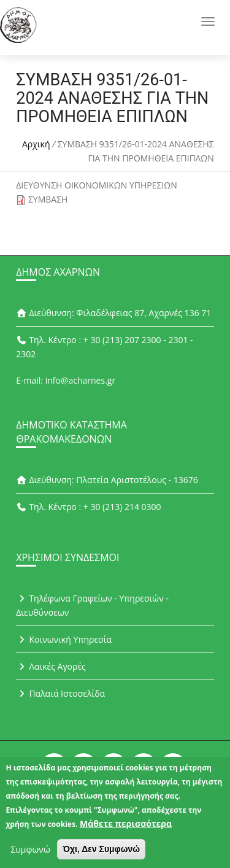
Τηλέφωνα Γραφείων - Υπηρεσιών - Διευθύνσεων (92, 605)
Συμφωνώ (30, 854)
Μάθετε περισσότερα (126, 828)
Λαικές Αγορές (51, 666)
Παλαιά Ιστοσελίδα (60, 693)
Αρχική (36, 144)
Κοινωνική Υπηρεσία (64, 639)
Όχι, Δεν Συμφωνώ (101, 853)
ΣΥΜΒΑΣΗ (48, 199)
